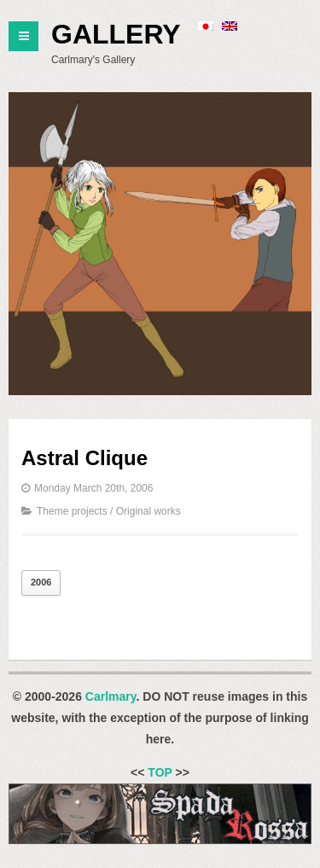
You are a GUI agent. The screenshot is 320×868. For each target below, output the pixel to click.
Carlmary (111, 696)
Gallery (116, 34)
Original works (148, 511)
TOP (160, 772)
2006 (41, 582)
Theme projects (72, 511)
